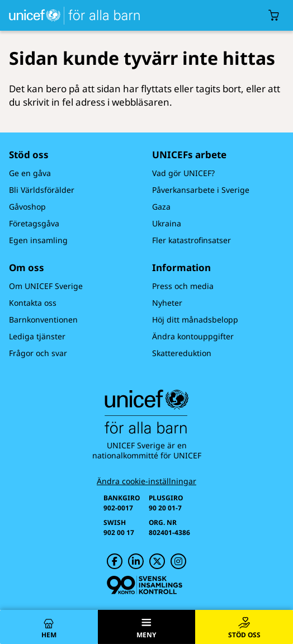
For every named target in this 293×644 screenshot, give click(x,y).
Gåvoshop (27, 207)
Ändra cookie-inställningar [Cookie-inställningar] (146, 481)
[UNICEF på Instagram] (178, 561)
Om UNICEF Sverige (46, 286)
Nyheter (167, 303)
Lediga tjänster (37, 336)
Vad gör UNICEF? (183, 173)
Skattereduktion (182, 353)
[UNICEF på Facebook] (115, 561)
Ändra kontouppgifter (193, 336)
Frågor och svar (38, 353)
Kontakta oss (33, 303)
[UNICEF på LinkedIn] (136, 561)
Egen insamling (38, 240)
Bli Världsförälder (42, 190)
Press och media (183, 286)
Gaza (161, 207)
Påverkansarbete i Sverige (201, 190)
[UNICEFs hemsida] (72, 15)
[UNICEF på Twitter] (157, 561)
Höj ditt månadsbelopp (195, 319)
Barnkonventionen (43, 319)
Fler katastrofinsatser (192, 240)
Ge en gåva (30, 173)
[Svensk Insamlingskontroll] (145, 585)
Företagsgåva (34, 223)
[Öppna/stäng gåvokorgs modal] (274, 15)
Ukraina (167, 223)
